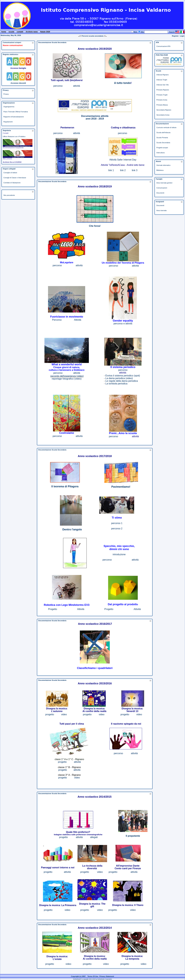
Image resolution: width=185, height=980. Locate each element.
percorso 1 (117, 523)
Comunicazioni (162, 188)
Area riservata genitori (164, 183)
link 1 (111, 170)
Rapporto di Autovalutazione (14, 117)
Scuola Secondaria (163, 143)
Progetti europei (162, 148)
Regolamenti (8, 122)
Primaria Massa (162, 105)
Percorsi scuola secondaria (92, 36)
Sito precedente (9, 195)
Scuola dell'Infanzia (163, 133)
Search (172, 32)
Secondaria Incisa (163, 115)
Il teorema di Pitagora (65, 486)
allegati (94, 837)
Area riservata (161, 210)
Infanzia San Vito (163, 85)
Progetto (53, 609)
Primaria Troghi (162, 95)
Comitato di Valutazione (12, 183)
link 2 (123, 170)
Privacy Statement (107, 976)
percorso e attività (123, 324)
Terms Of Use (93, 976)
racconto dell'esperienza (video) (67, 376)
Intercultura (160, 153)
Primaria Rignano (163, 90)
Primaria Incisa (162, 100)
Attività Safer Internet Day (123, 160)
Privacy (6, 94)
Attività (81, 609)
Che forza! (95, 226)
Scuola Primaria (162, 138)
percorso (58, 86)
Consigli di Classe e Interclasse (15, 178)
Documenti (160, 193)
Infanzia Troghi (162, 80)
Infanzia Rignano (163, 75)
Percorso (57, 320)
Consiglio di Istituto (10, 173)
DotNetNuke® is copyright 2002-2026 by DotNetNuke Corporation (92, 979)
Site (142, 32)
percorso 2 (117, 529)
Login (182, 36)
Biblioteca (160, 170)
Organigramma (9, 107)
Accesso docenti (18, 83)
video (64, 714)
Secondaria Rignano (164, 110)
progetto (50, 714)
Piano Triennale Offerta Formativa (16, 112)
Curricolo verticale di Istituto (166, 127)
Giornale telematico (163, 165)
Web (135, 32)
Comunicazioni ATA (163, 46)
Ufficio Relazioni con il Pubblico (14, 137)
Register (175, 36)
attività (77, 86)
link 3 (135, 170)
